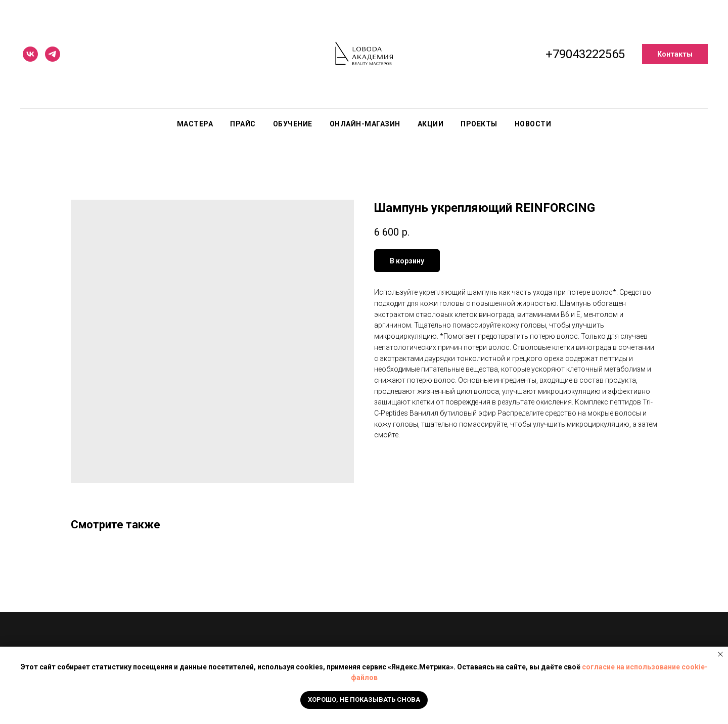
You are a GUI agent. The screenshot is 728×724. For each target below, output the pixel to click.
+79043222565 (585, 54)
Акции (431, 124)
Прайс (243, 124)
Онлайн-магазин (365, 124)
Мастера (195, 124)
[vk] (30, 54)
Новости (533, 124)
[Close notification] (720, 654)
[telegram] (53, 54)
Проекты (479, 124)
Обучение (293, 124)
